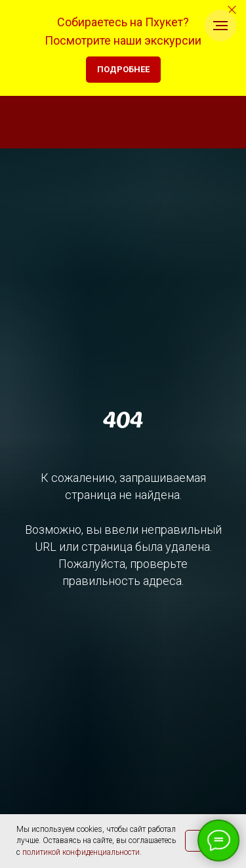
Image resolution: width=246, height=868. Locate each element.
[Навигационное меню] (220, 26)
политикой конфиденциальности (81, 852)
